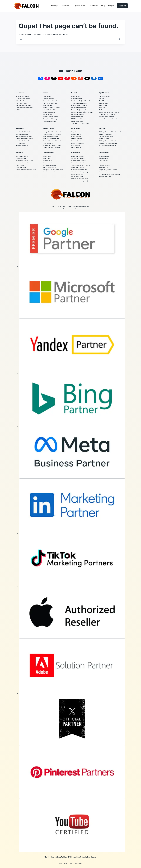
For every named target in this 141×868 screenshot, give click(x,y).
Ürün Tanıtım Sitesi (22, 103)
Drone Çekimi (20, 165)
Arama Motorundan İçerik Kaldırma (111, 174)
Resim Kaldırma (104, 167)
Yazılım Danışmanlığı (50, 121)
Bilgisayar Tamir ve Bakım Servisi (110, 143)
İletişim (111, 6)
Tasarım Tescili (48, 163)
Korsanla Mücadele (106, 176)
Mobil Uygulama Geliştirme (52, 108)
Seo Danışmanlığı (105, 96)
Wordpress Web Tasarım (24, 99)
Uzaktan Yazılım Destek (107, 139)
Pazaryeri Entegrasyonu (79, 108)
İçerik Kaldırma (104, 152)
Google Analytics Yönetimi (108, 114)
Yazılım (46, 93)
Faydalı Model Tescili (50, 165)
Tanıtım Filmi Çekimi (22, 156)
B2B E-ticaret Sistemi (78, 119)
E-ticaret (74, 93)
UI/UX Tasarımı (21, 110)
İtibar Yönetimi (76, 152)
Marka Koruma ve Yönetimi (80, 170)
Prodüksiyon (20, 152)
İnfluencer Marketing (22, 145)
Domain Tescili (48, 161)
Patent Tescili (48, 158)
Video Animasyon (21, 167)
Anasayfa (55, 6)
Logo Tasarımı (76, 132)
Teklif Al (122, 6)
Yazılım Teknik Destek (106, 136)
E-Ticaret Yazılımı (77, 99)
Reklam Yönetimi (49, 128)
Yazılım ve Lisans (105, 141)
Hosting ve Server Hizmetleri (109, 148)
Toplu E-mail (103, 105)
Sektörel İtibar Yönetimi (79, 158)
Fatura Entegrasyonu (78, 114)
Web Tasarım (20, 93)
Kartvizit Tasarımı (77, 139)
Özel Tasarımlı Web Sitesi (24, 105)
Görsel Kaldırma (104, 156)
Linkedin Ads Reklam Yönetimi (53, 145)
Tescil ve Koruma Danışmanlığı (54, 172)
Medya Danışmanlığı (78, 176)
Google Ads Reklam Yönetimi (53, 132)
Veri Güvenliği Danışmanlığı (80, 179)
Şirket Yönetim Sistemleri (52, 110)
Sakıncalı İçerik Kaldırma (107, 172)
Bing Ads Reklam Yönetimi (52, 136)
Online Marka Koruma (78, 167)
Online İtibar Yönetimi (78, 156)
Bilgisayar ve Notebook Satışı (109, 145)
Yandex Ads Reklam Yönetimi (53, 134)
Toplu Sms (103, 108)
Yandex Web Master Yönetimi (109, 119)
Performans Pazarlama (107, 110)
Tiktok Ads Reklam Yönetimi (53, 148)
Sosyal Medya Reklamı (23, 134)
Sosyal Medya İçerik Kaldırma (109, 170)
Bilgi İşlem (103, 128)
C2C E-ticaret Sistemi (78, 121)
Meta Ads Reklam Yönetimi (52, 139)
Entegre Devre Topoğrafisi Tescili (54, 170)
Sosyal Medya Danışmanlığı (25, 136)
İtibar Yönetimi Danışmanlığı (80, 172)
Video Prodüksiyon (22, 158)
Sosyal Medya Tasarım (79, 143)
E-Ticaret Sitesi (76, 96)
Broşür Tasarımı (76, 136)
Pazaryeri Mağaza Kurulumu (81, 110)
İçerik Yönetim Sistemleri (52, 101)
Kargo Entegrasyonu (78, 117)
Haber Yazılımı (48, 114)
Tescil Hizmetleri (49, 152)
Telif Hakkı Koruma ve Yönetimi (82, 165)
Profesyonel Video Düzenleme (26, 163)
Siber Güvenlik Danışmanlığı (81, 181)
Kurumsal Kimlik (77, 141)
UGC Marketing (21, 143)
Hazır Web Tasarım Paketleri (25, 108)
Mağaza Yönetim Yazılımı (52, 117)
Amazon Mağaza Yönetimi (80, 105)
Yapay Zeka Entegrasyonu (52, 119)
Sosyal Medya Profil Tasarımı (25, 139)
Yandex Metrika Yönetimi (107, 117)
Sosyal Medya (20, 128)
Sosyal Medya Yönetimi (23, 132)
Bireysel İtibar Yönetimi (79, 163)
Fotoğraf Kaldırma (105, 165)
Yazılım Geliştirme (49, 99)
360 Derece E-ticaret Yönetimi (81, 123)
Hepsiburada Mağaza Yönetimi (81, 101)
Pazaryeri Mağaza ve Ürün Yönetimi (83, 112)
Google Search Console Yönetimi (110, 112)
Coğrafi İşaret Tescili (50, 167)
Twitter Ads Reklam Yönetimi (53, 141)
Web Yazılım (48, 96)
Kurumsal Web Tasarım (23, 96)
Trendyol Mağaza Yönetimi (80, 103)
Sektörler (94, 6)
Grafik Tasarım (76, 128)
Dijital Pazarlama (105, 93)
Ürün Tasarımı (76, 145)
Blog (103, 6)
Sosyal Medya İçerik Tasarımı (25, 141)
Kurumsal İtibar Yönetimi (79, 161)
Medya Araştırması (78, 174)
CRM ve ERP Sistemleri (51, 103)
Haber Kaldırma (104, 163)
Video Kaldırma (104, 158)
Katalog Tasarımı (77, 134)
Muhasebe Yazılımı (50, 112)
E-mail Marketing (105, 101)
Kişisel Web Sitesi (21, 101)
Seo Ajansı (103, 99)
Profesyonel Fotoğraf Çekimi (25, 161)
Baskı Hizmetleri (77, 148)
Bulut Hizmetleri (49, 105)
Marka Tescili (48, 156)
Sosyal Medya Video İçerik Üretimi (27, 170)
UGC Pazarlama (49, 143)
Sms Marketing (104, 103)
